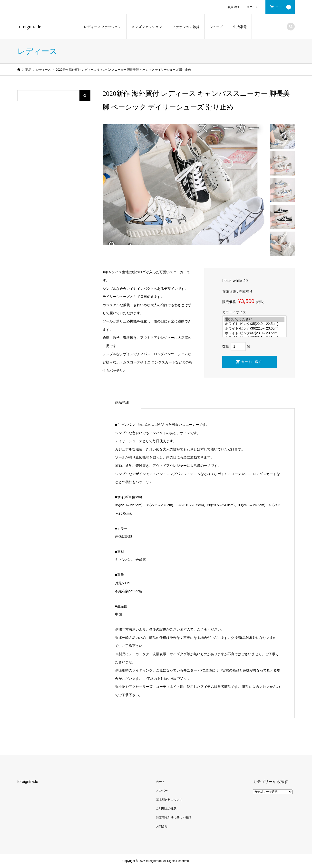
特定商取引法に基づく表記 (174, 818)
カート (283, 7)
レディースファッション (103, 27)
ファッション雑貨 (186, 27)
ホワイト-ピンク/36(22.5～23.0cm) (254, 329)
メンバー (162, 791)
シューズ (216, 27)
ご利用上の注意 (166, 809)
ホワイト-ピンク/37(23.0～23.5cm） (254, 333)
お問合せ (162, 826)
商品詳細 (122, 402)
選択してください (254, 319)
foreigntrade (29, 27)
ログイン (252, 7)
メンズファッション (147, 27)
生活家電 (240, 27)
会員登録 (233, 7)
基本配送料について (169, 800)
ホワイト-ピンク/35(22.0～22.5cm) (254, 324)
